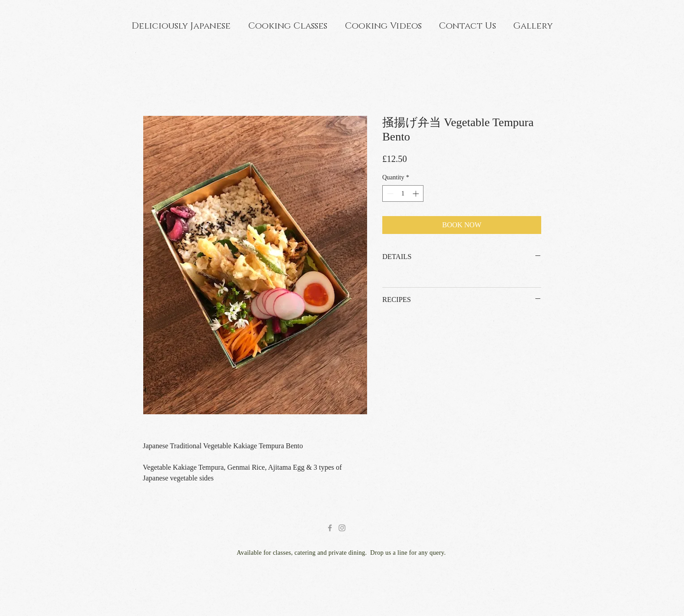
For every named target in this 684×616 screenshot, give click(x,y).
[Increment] (417, 193)
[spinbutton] (403, 193)
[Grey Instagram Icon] (342, 528)
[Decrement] (389, 193)
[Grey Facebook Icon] (330, 528)
